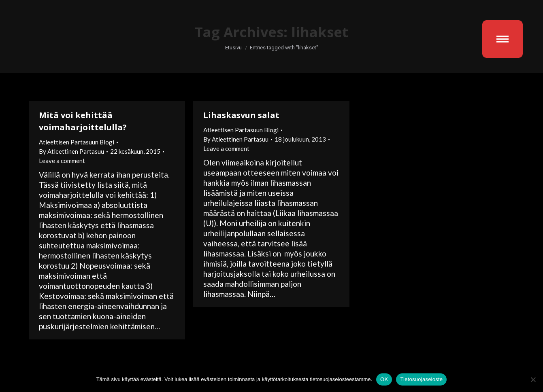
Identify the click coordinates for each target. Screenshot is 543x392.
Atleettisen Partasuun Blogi (77, 142)
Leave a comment (62, 161)
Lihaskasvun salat (241, 115)
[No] (533, 379)
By (71, 151)
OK (384, 379)
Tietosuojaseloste (421, 379)
